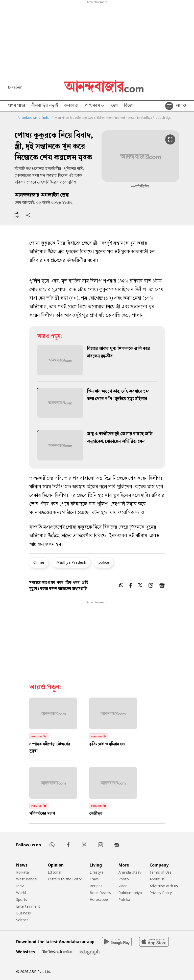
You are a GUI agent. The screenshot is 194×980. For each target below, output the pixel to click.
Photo (124, 879)
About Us (157, 879)
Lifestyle (97, 872)
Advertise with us (164, 886)
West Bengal (27, 879)
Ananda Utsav (130, 872)
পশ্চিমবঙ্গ (95, 106)
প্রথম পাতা (17, 106)
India (46, 118)
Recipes (96, 886)
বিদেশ (129, 106)
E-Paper (15, 87)
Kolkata (22, 872)
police (104, 562)
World (21, 893)
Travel (95, 879)
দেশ (114, 106)
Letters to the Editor (65, 879)
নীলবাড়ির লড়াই (45, 106)
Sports (22, 899)
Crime (39, 562)
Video (123, 886)
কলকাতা (71, 106)
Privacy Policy (161, 893)
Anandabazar (27, 118)
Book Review (100, 893)
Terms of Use (161, 872)
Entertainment (28, 906)
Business (23, 913)
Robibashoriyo (130, 893)
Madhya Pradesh (71, 562)
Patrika (124, 899)
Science (22, 920)
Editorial (54, 872)
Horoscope (99, 899)
